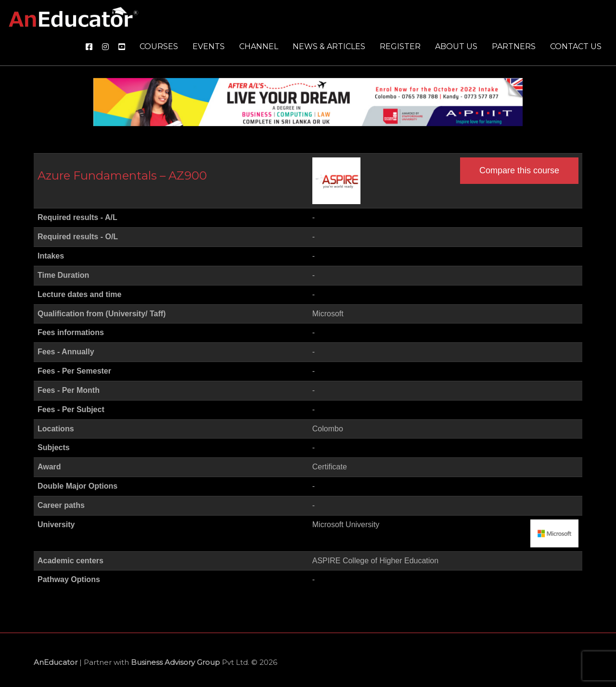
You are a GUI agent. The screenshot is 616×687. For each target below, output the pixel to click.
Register (400, 46)
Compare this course (519, 170)
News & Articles (329, 46)
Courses (159, 46)
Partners (514, 46)
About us (456, 46)
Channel (259, 46)
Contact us (576, 46)
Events (209, 46)
